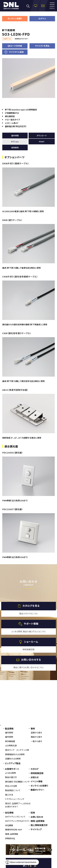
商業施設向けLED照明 (15, 754)
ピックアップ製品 (13, 763)
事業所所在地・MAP (14, 830)
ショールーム (31, 642)
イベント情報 (37, 781)
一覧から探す (37, 741)
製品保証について (13, 790)
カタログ (35, 769)
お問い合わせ (37, 817)
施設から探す (37, 737)
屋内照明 (9, 733)
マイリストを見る (42, 46)
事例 (33, 729)
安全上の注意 (11, 786)
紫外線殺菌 (10, 741)
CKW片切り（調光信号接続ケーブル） (20, 277)
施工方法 (9, 795)
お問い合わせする (31, 660)
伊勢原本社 (10, 838)
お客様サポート (12, 769)
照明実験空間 (37, 773)
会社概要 (9, 825)
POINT (42, 142)
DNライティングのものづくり (17, 821)
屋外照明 (9, 737)
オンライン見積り (15, 19)
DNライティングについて (15, 817)
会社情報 (9, 813)
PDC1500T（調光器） (13, 509)
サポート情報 (31, 624)
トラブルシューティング (15, 799)
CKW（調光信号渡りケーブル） (17, 333)
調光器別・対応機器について (17, 782)
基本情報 (15, 135)
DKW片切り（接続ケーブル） (16, 163)
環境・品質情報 (12, 834)
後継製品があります (21, 39)
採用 (33, 813)
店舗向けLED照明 (13, 759)
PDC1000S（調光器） (13, 453)
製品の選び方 (11, 777)
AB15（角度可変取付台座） (15, 390)
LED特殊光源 (11, 745)
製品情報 (9, 729)
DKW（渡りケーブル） (12, 220)
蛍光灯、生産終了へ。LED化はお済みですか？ (18, 805)
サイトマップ (36, 829)
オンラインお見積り (39, 786)
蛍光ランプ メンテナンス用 (17, 750)
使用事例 (15, 147)
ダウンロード (42, 135)
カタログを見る (31, 606)
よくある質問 (11, 773)
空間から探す (37, 733)
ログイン (42, 19)
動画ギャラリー (38, 790)
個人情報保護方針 (39, 825)
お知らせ (35, 777)
